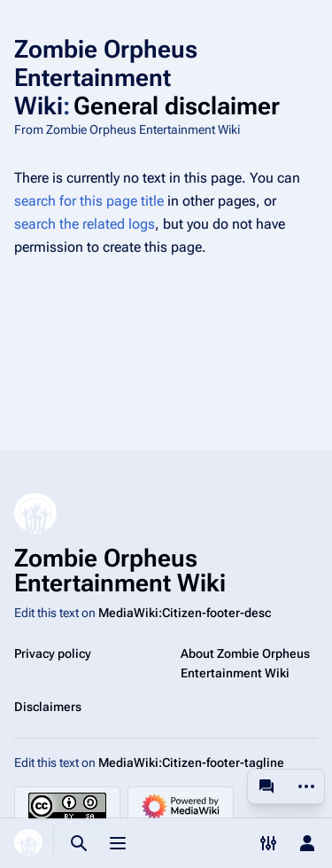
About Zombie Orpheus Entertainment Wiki (245, 663)
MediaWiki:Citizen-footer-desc (185, 613)
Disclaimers (48, 707)
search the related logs (85, 224)
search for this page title (89, 201)
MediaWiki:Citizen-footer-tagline (191, 762)
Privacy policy (53, 653)
